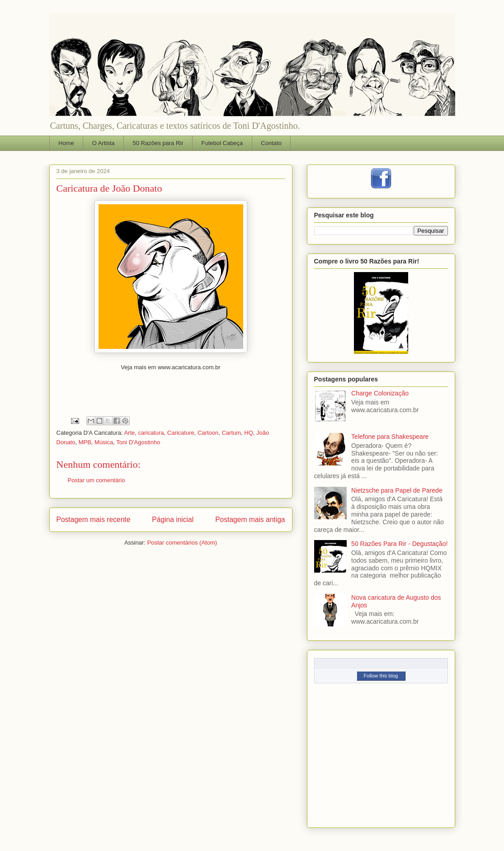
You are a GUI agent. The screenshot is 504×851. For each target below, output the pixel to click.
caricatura (151, 433)
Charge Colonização (380, 393)
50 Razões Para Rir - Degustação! (399, 544)
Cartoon (208, 433)
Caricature (181, 433)
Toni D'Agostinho (138, 442)
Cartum (231, 433)
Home (66, 143)
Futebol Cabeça (222, 143)
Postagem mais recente (94, 520)
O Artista (104, 143)
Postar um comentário (97, 480)
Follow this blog (381, 676)
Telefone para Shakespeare (390, 437)
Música (104, 442)
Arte (129, 433)
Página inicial (173, 520)
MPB (85, 442)
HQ (249, 433)
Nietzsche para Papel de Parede (397, 490)
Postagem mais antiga (250, 520)
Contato (271, 143)
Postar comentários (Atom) (182, 543)
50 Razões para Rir (158, 143)
